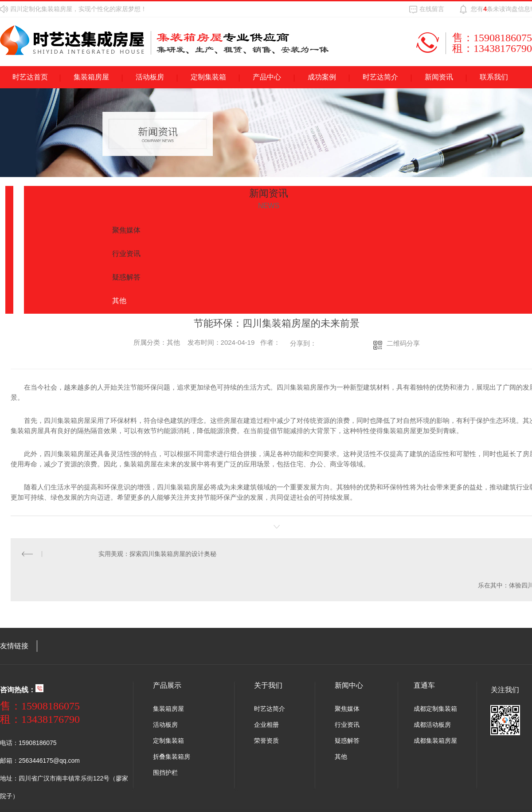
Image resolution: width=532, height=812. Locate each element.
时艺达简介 (380, 77)
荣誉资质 (266, 740)
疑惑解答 (347, 740)
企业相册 (266, 724)
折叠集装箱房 (172, 756)
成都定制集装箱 (435, 708)
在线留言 (432, 9)
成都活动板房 (432, 724)
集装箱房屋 (91, 77)
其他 (341, 756)
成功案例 (322, 77)
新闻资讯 (439, 77)
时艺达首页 (30, 77)
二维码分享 (403, 343)
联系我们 (494, 77)
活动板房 (150, 77)
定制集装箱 (208, 77)
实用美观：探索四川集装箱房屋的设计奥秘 (157, 554)
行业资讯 (347, 724)
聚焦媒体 (347, 708)
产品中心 (267, 77)
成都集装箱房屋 (435, 740)
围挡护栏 (165, 772)
